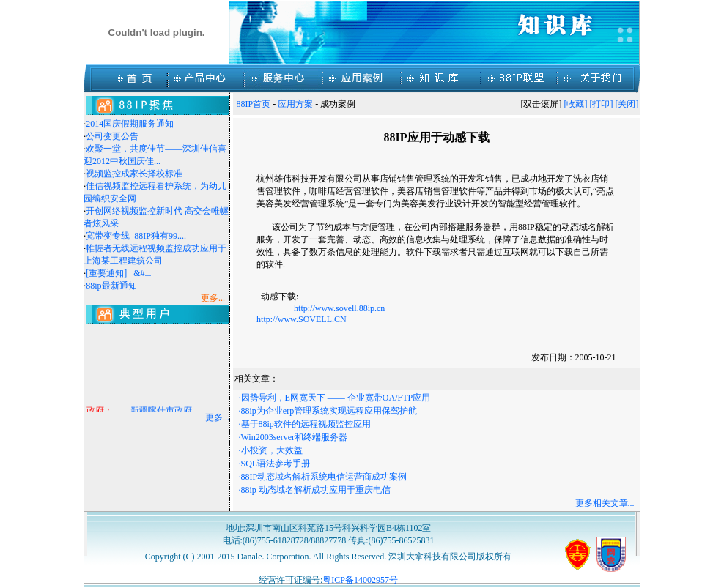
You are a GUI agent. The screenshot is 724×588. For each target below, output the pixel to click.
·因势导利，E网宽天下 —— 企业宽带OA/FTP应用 (335, 398)
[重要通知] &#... (118, 273)
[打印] (602, 104)
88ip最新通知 (111, 286)
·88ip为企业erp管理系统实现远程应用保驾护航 (328, 411)
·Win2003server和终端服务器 (293, 437)
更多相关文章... (605, 503)
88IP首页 (254, 104)
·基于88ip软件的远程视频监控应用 (305, 424)
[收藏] (576, 104)
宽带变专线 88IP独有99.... (136, 236)
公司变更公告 (112, 136)
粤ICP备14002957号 (360, 580)
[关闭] (627, 104)
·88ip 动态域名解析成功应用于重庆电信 (315, 490)
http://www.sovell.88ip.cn (340, 308)
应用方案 (295, 104)
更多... (217, 417)
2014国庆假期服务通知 (130, 124)
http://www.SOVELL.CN (302, 319)
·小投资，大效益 (271, 450)
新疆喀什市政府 (161, 412)
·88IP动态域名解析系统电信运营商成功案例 (323, 477)
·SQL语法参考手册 (275, 464)
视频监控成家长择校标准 (134, 174)
